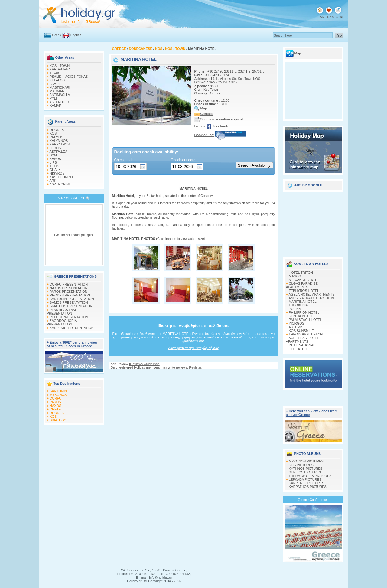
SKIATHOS (58, 420)
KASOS (55, 159)
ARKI (53, 181)
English (76, 35)
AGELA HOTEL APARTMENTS (311, 294)
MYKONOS (58, 395)
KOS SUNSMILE (301, 331)
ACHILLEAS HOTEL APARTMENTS (302, 340)
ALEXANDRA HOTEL (304, 280)
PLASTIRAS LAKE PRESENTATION (62, 312)
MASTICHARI (60, 87)
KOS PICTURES (301, 465)
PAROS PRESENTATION (68, 292)
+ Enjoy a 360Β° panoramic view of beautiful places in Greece (72, 344)
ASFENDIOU (59, 102)
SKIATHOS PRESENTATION (71, 306)
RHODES (57, 130)
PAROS (55, 402)
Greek (57, 35)
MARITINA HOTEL (303, 302)
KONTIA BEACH (301, 316)
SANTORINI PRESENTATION (72, 299)
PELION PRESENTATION (69, 317)
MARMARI (57, 91)
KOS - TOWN (60, 66)
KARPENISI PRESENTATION (72, 328)
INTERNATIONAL (302, 345)
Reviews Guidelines (145, 364)
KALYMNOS (59, 141)
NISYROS (57, 173)
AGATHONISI (59, 184)
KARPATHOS (60, 144)
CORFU (55, 398)
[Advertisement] (313, 222)
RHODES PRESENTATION (70, 295)
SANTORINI (59, 391)
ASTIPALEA (58, 152)
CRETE (55, 409)
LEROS (55, 148)
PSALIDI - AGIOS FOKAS (69, 77)
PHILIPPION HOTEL (304, 312)
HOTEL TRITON (301, 273)
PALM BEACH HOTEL (305, 320)
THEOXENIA (298, 305)
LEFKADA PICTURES (305, 479)
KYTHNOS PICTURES (306, 469)
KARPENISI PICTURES (306, 483)
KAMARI (56, 106)
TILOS (54, 166)
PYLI (53, 98)
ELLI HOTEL (298, 349)
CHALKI (56, 170)
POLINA (295, 309)
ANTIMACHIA (60, 95)
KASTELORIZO (61, 177)
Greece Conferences (313, 500)
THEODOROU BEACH (306, 334)
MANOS (295, 276)
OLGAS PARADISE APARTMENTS (302, 285)
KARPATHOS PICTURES (308, 487)
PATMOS (56, 137)
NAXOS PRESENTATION (69, 288)
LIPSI (54, 162)
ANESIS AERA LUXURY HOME (312, 298)
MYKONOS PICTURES (306, 461)
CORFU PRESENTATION (69, 284)
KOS (53, 133)
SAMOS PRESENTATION (69, 302)
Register (195, 367)
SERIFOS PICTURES (305, 472)
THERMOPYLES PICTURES (310, 476)
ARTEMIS (296, 327)
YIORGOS (296, 323)
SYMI (54, 155)
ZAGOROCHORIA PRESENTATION (62, 322)
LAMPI (55, 84)
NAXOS (55, 406)
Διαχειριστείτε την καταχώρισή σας (193, 348)
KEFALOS (57, 80)
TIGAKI (55, 73)
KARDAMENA (60, 69)
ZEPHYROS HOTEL (304, 291)
